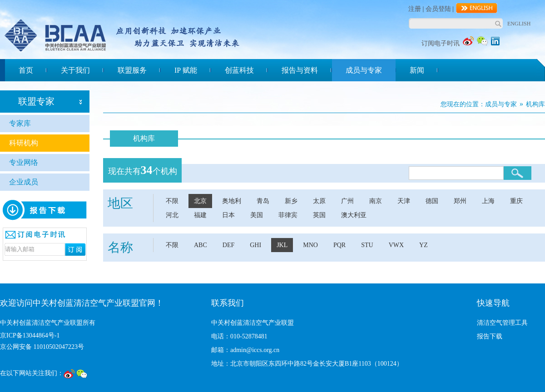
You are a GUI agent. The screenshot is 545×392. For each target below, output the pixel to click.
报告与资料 (300, 70)
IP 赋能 (186, 70)
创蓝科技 (239, 70)
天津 (404, 201)
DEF (228, 245)
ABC (201, 245)
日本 (228, 215)
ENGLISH (519, 24)
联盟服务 (132, 70)
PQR (339, 245)
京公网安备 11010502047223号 (42, 347)
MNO (310, 245)
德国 (432, 201)
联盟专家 (36, 101)
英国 (319, 215)
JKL (282, 245)
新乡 (291, 201)
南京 (376, 201)
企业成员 (24, 182)
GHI (255, 245)
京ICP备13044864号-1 (30, 335)
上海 (488, 201)
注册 (415, 9)
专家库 (20, 123)
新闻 (417, 70)
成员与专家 (364, 70)
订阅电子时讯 (441, 43)
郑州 (460, 201)
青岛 (263, 201)
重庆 (516, 201)
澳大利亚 (354, 215)
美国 (257, 215)
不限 (172, 201)
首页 (26, 70)
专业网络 (24, 162)
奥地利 (232, 201)
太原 (319, 201)
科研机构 (24, 143)
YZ (424, 245)
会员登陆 (438, 9)
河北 (172, 215)
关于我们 (75, 70)
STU (367, 245)
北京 (200, 201)
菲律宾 (288, 215)
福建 (200, 215)
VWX (396, 245)
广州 (347, 201)
